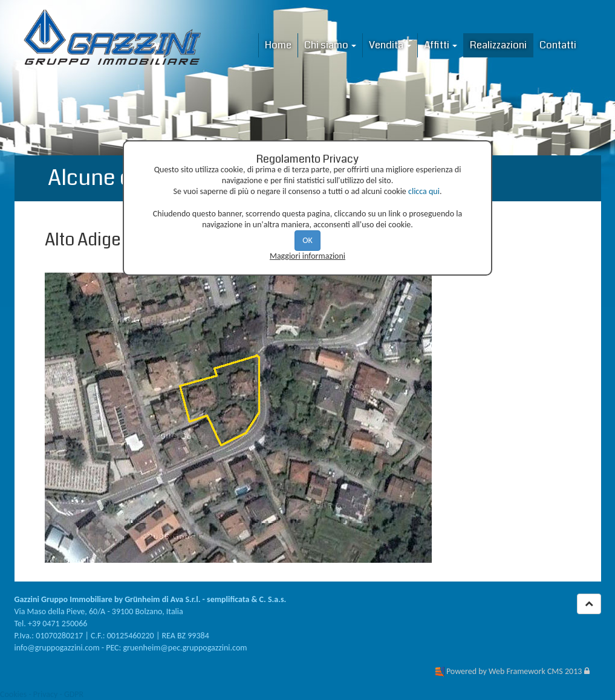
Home (278, 45)
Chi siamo (330, 45)
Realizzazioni (498, 45)
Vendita (390, 45)
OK (307, 240)
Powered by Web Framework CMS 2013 (514, 671)
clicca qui (424, 191)
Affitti (441, 45)
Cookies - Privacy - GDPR (42, 694)
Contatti (558, 45)
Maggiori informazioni (307, 256)
